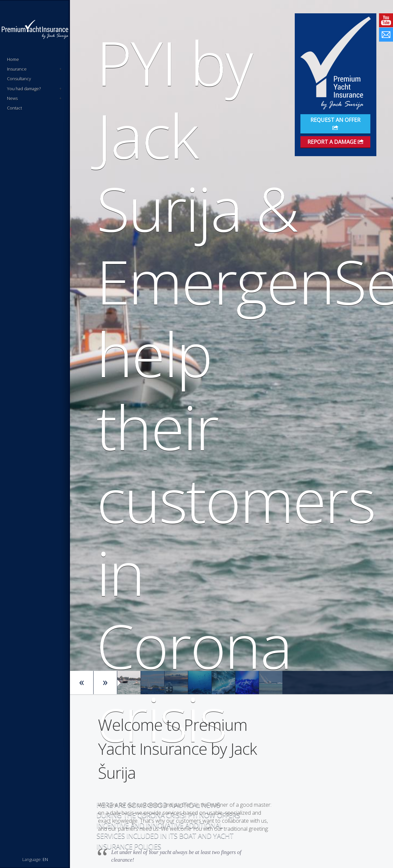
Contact (14, 108)
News (34, 98)
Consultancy (19, 79)
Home (13, 59)
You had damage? (34, 89)
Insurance (34, 69)
